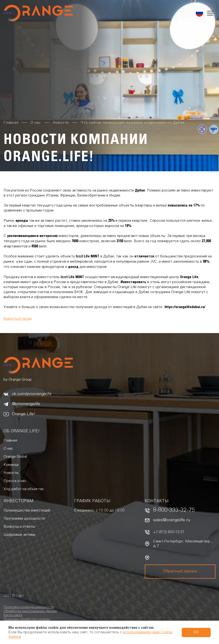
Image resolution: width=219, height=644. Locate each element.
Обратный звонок (180, 571)
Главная (10, 441)
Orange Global (15, 457)
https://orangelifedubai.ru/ (185, 307)
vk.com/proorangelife (32, 394)
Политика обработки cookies (27, 619)
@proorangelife (26, 404)
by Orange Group (18, 380)
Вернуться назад (18, 319)
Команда (11, 465)
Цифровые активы (19, 535)
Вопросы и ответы (19, 527)
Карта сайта (13, 615)
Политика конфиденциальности (29, 607)
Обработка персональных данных (30, 611)
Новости (11, 473)
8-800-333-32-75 (174, 511)
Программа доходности (24, 519)
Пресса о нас (15, 481)
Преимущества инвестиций (27, 511)
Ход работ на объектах (24, 489)
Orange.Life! (24, 414)
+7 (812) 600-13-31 (169, 532)
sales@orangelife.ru (172, 520)
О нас (8, 449)
